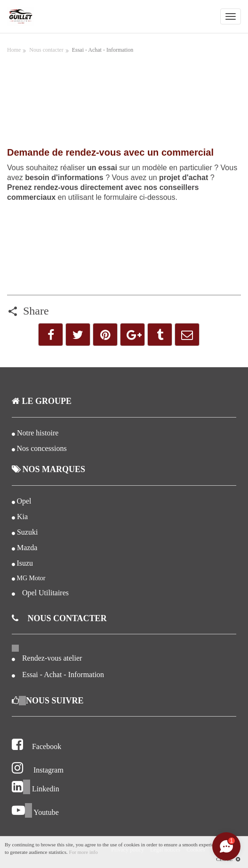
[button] (51, 335)
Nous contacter (46, 50)
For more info (84, 852)
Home (14, 50)
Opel (24, 501)
